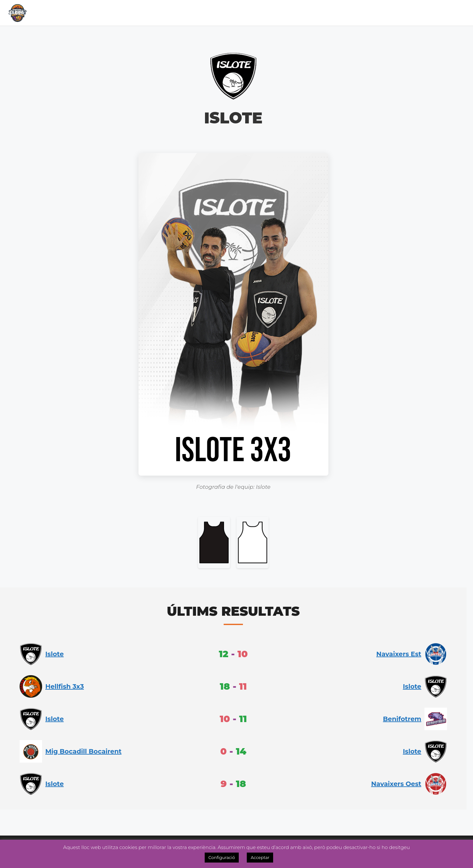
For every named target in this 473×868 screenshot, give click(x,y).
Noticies (237, 13)
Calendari (125, 13)
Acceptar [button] (260, 857)
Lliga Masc (164, 13)
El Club (90, 13)
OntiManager (394, 13)
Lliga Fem (202, 13)
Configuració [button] (222, 857)
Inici (65, 13)
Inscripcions (348, 13)
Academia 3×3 (277, 13)
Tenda (313, 13)
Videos (431, 13)
